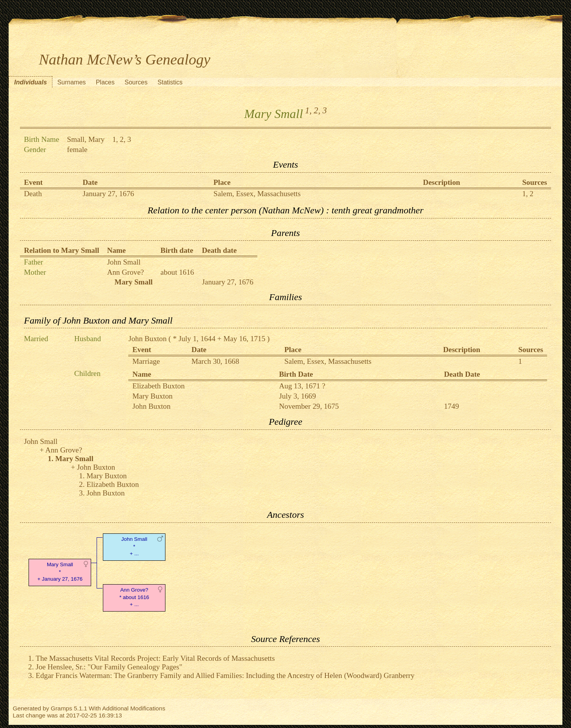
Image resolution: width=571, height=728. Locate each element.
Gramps (62, 708)
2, (317, 110)
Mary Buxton (152, 396)
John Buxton (147, 339)
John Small (124, 262)
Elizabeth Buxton (158, 386)
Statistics (170, 82)
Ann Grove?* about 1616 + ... (134, 597)
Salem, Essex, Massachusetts (257, 194)
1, (308, 110)
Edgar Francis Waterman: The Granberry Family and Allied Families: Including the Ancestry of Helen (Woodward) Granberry (225, 675)
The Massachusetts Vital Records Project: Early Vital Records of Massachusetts (155, 658)
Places (105, 82)
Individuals (31, 82)
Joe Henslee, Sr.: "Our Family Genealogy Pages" (109, 667)
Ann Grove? (126, 272)
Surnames (71, 82)
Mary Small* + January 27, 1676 (60, 572)
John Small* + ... (134, 546)
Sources (136, 82)
